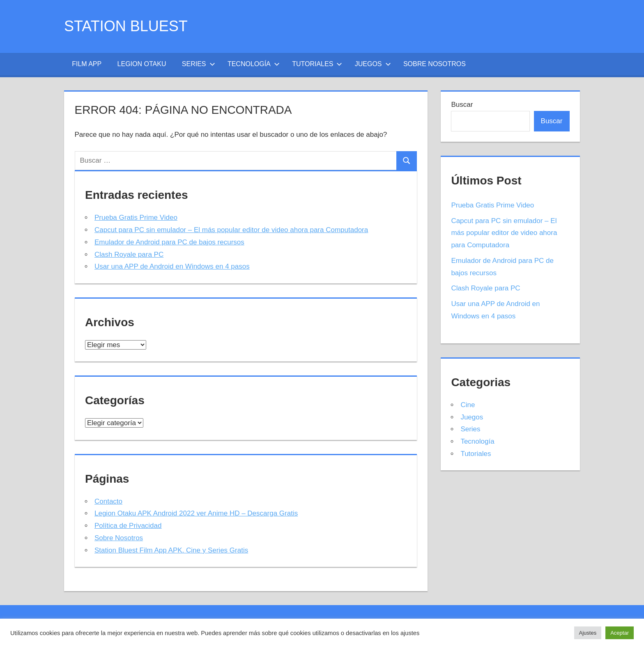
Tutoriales (317, 64)
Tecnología (254, 64)
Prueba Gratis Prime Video (136, 218)
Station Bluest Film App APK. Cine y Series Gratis (171, 550)
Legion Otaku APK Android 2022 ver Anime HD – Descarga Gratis (196, 513)
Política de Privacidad (128, 526)
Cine (468, 405)
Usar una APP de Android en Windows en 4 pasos (172, 266)
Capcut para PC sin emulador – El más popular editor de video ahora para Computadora (231, 230)
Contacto (108, 501)
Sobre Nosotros (435, 64)
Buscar (462, 105)
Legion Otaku (142, 64)
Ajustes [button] (588, 633)
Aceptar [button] (620, 633)
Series (199, 64)
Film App (87, 64)
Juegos (373, 64)
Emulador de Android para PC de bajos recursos (169, 242)
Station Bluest (126, 26)
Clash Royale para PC (129, 254)
